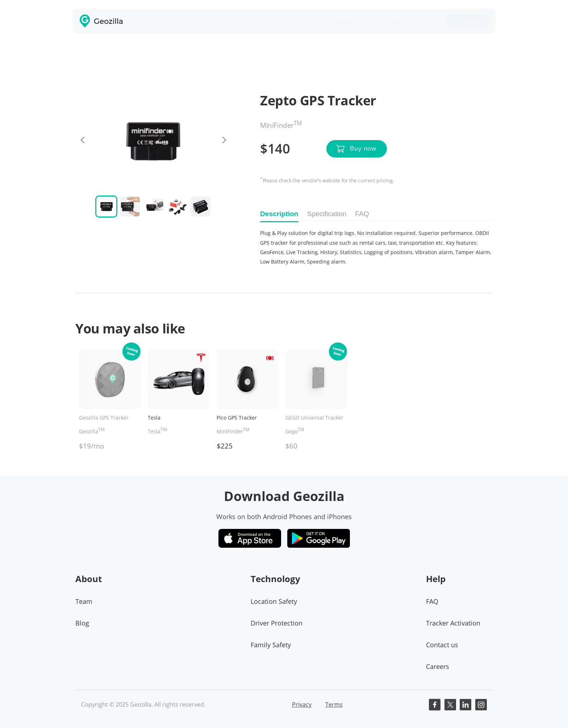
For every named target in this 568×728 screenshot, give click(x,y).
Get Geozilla (467, 21)
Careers (438, 666)
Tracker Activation (453, 623)
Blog (368, 21)
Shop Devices (287, 21)
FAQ (432, 601)
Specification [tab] (327, 214)
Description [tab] (279, 214)
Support (396, 21)
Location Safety (274, 601)
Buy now (363, 148)
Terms (334, 704)
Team (84, 601)
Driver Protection (277, 623)
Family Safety (271, 645)
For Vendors (334, 21)
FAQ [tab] (362, 214)
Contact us (442, 645)
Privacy (302, 704)
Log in (426, 21)
